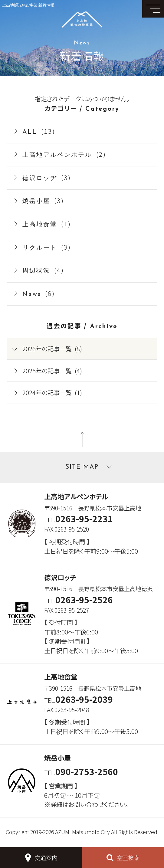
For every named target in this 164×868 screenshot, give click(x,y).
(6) (39, 293)
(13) (39, 131)
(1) (47, 224)
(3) (47, 177)
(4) (43, 270)
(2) (64, 154)
